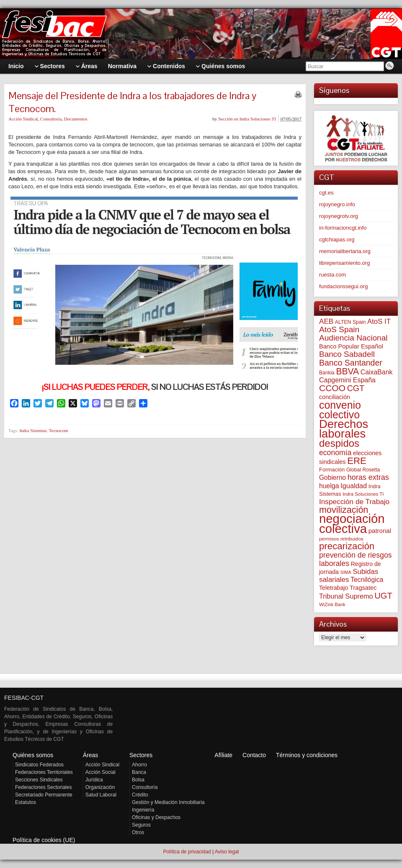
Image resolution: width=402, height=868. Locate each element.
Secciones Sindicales (39, 780)
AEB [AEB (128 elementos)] (326, 321)
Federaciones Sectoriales (43, 787)
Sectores (141, 755)
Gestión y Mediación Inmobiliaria (168, 802)
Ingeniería (143, 810)
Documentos (76, 119)
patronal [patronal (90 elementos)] (380, 531)
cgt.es (326, 193)
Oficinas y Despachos (156, 817)
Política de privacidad (187, 852)
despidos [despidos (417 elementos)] (339, 443)
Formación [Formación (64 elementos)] (332, 470)
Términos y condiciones (307, 755)
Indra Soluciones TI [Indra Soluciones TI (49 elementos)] (363, 494)
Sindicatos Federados (39, 765)
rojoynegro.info (337, 204)
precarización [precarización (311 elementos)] (347, 546)
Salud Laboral (101, 795)
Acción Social (100, 772)
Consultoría (51, 119)
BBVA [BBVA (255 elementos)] (347, 371)
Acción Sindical (23, 119)
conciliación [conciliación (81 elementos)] (335, 397)
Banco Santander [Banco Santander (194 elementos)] (351, 363)
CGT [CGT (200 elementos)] (356, 388)
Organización (100, 787)
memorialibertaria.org (345, 251)
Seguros (141, 825)
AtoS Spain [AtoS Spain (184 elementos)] (339, 329)
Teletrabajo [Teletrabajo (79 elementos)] (334, 588)
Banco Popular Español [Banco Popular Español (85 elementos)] (351, 346)
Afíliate (223, 755)
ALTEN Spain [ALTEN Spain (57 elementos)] (350, 322)
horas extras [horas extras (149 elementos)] (368, 477)
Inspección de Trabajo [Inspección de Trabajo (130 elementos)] (354, 502)
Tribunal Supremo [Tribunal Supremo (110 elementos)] (346, 596)
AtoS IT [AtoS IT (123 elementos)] (379, 321)
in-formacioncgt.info (343, 228)
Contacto (254, 755)
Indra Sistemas (33, 430)
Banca (139, 772)
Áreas (91, 755)
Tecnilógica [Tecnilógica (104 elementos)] (367, 580)
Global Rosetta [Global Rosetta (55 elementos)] (363, 470)
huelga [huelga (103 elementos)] (329, 486)
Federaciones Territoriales (44, 772)
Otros (138, 832)
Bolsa (138, 780)
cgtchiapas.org (337, 239)
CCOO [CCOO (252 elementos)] (332, 388)
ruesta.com (332, 275)
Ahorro (139, 765)
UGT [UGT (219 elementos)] (383, 596)
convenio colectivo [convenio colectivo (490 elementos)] (340, 410)
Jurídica (94, 780)
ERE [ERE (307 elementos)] (357, 461)
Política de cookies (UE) (44, 840)
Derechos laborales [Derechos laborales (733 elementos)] (344, 429)
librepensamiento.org (344, 263)
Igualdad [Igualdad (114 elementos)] (354, 486)
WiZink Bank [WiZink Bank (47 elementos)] (332, 604)
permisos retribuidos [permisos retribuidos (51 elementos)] (341, 539)
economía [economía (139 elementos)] (335, 453)
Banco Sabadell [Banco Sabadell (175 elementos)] (347, 354)
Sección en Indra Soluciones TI (247, 119)
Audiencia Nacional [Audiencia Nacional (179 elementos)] (353, 338)
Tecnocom (59, 430)
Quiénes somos (33, 755)
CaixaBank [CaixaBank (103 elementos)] (377, 372)
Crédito (140, 795)
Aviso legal (227, 852)
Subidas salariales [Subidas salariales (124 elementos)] (349, 576)
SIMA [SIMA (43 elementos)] (346, 572)
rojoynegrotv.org (339, 216)
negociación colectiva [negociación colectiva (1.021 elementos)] (352, 524)
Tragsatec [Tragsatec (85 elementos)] (363, 588)
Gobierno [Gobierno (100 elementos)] (332, 478)
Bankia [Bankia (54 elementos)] (327, 373)
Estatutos (26, 802)
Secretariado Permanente (44, 795)
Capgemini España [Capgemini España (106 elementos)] (347, 380)
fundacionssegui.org (343, 286)
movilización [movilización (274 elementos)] (344, 510)
